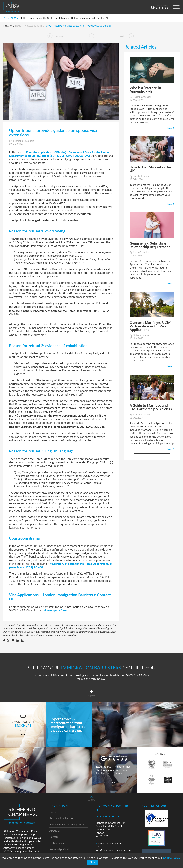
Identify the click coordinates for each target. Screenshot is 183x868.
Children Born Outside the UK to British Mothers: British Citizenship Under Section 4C (64, 18)
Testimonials (57, 843)
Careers (54, 837)
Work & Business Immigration (67, 825)
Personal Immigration (62, 818)
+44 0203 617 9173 (109, 843)
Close (93, 862)
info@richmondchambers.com (113, 848)
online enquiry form (54, 610)
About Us (55, 831)
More (114, 782)
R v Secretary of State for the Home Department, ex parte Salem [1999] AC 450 (61, 565)
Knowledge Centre (34, 26)
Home (18, 26)
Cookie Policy (172, 858)
